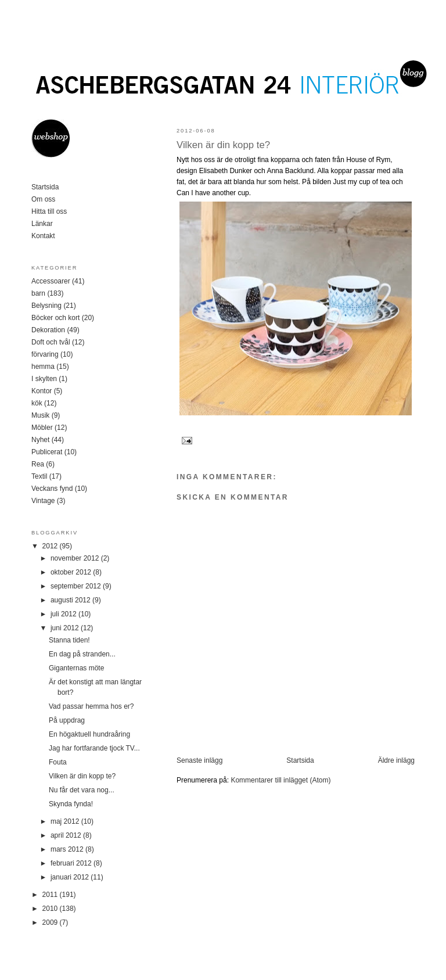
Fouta (58, 762)
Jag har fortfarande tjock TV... (94, 748)
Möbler (42, 428)
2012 (51, 546)
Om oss (43, 199)
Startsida (300, 760)
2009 (51, 922)
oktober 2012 (72, 572)
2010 (51, 909)
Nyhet (40, 440)
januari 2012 (71, 877)
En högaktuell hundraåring (89, 734)
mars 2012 (68, 849)
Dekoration (48, 330)
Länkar (42, 224)
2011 (51, 895)
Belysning (46, 306)
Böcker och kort (55, 318)
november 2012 (76, 558)
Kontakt (43, 236)
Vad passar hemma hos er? (91, 706)
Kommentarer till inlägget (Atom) (280, 780)
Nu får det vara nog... (82, 790)
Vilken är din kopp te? (223, 145)
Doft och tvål (51, 342)
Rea (38, 464)
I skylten (44, 379)
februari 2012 (72, 863)
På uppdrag (67, 720)
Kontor (42, 391)
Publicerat (47, 452)
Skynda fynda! (71, 804)
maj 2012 (66, 821)
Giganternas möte (76, 668)
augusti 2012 (71, 600)
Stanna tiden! (69, 640)
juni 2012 (66, 628)
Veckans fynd (52, 489)
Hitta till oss (49, 211)
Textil (39, 476)
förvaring (45, 354)
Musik (40, 415)
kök (37, 403)
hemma (43, 367)
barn (38, 293)
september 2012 (77, 586)
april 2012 (67, 835)
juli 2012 (64, 614)
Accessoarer (51, 281)
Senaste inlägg (199, 760)
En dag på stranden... (82, 654)
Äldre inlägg (396, 760)
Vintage (43, 501)
